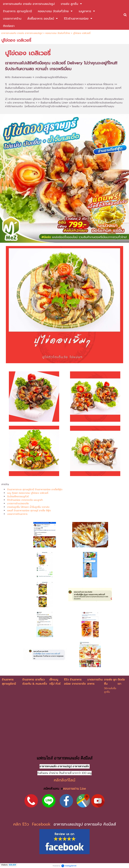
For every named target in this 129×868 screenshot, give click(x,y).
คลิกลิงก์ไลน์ (64, 780)
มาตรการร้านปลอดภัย (18, 504)
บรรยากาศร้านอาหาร (17, 514)
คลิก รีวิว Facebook (33, 824)
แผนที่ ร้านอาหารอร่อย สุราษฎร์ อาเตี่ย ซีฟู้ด (29, 511)
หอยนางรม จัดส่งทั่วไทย (58, 33)
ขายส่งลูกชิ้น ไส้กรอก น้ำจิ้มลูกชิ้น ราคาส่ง (28, 507)
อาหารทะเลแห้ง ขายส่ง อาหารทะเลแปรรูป (22, 33)
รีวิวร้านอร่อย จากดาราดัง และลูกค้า (25, 500)
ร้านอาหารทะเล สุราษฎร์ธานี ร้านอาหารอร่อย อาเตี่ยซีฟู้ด (35, 489)
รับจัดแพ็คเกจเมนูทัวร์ (18, 497)
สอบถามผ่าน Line (74, 789)
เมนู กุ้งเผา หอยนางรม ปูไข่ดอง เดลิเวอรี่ (28, 493)
